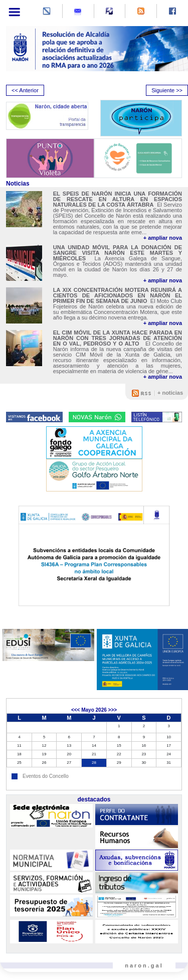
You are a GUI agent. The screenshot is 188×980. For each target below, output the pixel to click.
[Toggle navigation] (15, 12)
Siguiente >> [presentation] (167, 90)
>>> (113, 710)
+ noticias (170, 393)
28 (94, 763)
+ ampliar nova (163, 238)
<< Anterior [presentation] (25, 90)
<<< (76, 710)
